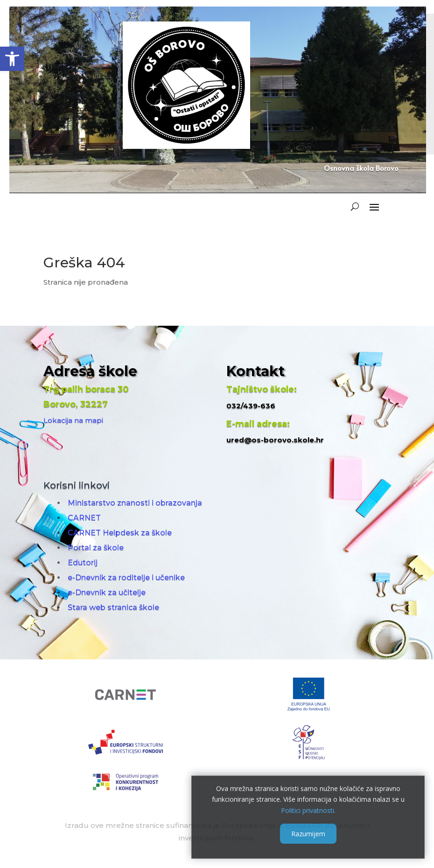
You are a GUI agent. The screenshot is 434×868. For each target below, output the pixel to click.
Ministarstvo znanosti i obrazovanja (135, 503)
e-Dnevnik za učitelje (107, 592)
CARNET (84, 518)
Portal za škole (96, 548)
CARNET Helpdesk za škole (120, 533)
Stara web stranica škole (113, 607)
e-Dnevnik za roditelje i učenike (126, 577)
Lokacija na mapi (73, 420)
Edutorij (83, 563)
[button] (12, 59)
